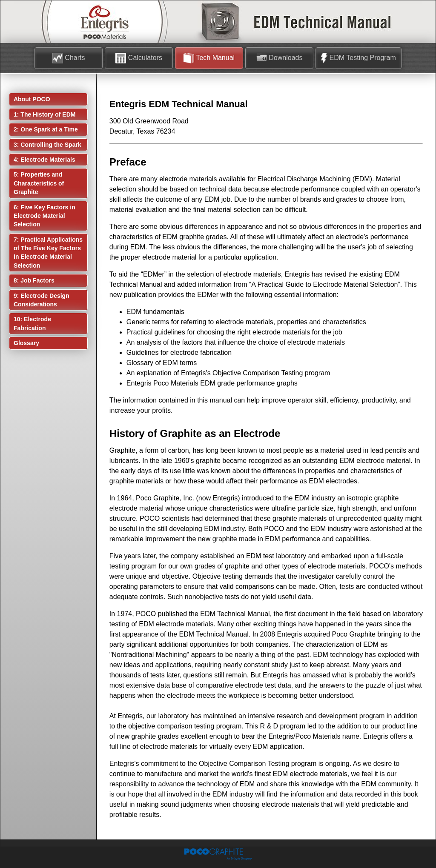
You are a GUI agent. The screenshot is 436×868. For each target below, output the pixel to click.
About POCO (32, 99)
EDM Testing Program (359, 58)
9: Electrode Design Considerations (42, 300)
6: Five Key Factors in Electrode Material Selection (44, 216)
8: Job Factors (34, 280)
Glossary (26, 343)
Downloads (280, 58)
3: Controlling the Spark (47, 145)
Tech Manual (209, 58)
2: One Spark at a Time (46, 129)
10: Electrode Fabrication (32, 323)
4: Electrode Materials (44, 160)
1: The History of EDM (44, 114)
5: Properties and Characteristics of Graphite (39, 183)
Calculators (139, 58)
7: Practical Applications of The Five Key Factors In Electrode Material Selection (48, 253)
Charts (69, 58)
